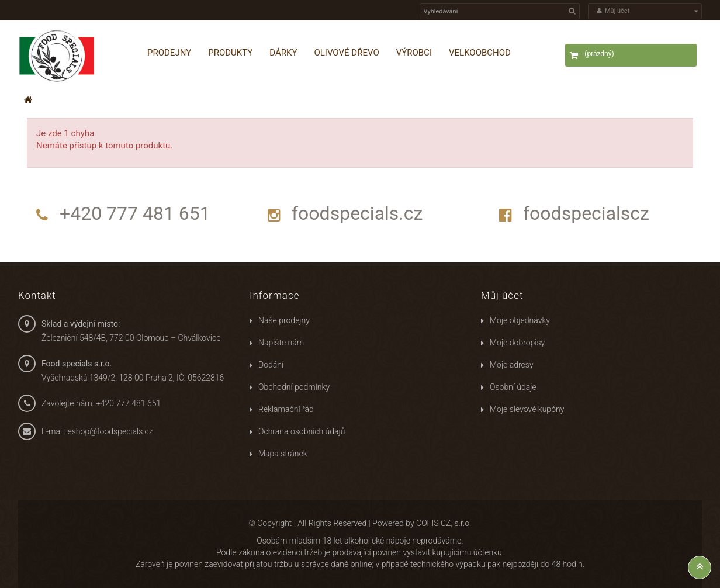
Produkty (230, 53)
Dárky (283, 53)
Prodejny (169, 53)
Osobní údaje (513, 387)
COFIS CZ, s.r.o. (444, 523)
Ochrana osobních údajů (302, 431)
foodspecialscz (586, 213)
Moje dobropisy (517, 343)
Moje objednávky (520, 320)
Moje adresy (512, 365)
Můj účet (502, 295)
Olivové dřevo (346, 53)
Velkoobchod (480, 53)
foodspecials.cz (357, 213)
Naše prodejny (284, 320)
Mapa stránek (283, 454)
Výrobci (414, 53)
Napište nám (281, 343)
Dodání (271, 365)
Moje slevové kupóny (527, 409)
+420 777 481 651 (135, 213)
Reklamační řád (286, 409)
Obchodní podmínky (294, 387)
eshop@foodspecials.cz (110, 431)
